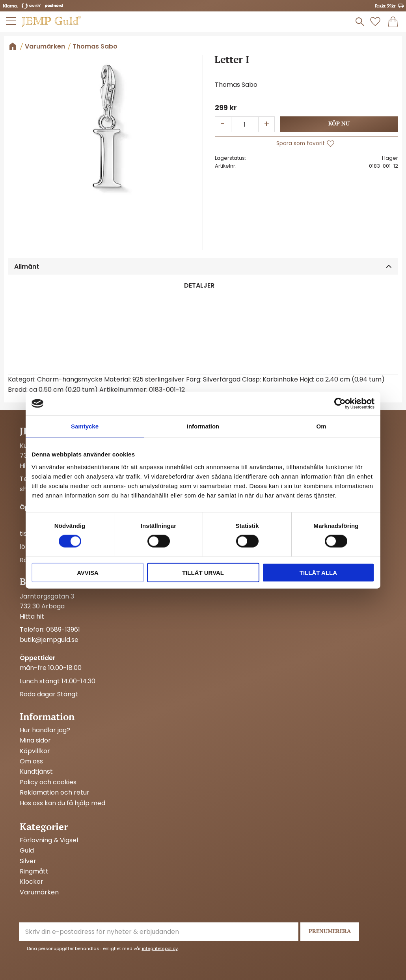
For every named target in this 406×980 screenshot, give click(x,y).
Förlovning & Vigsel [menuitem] (49, 840)
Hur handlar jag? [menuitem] (45, 730)
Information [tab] (203, 426)
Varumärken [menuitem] (39, 892)
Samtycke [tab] (85, 426)
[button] (11, 21)
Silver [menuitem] (28, 861)
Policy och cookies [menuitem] (48, 782)
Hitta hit (32, 616)
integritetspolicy (160, 948)
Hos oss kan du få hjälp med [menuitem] (62, 803)
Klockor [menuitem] (32, 882)
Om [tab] (321, 426)
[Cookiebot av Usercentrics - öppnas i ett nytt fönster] (340, 404)
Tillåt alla (318, 572)
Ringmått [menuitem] (34, 872)
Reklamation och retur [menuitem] (55, 793)
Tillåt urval (203, 572)
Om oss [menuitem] (31, 761)
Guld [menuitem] (27, 851)
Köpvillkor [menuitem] (35, 751)
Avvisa (88, 572)
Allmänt (27, 267)
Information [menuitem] (47, 716)
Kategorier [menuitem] (44, 827)
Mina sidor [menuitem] (35, 741)
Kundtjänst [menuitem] (36, 772)
